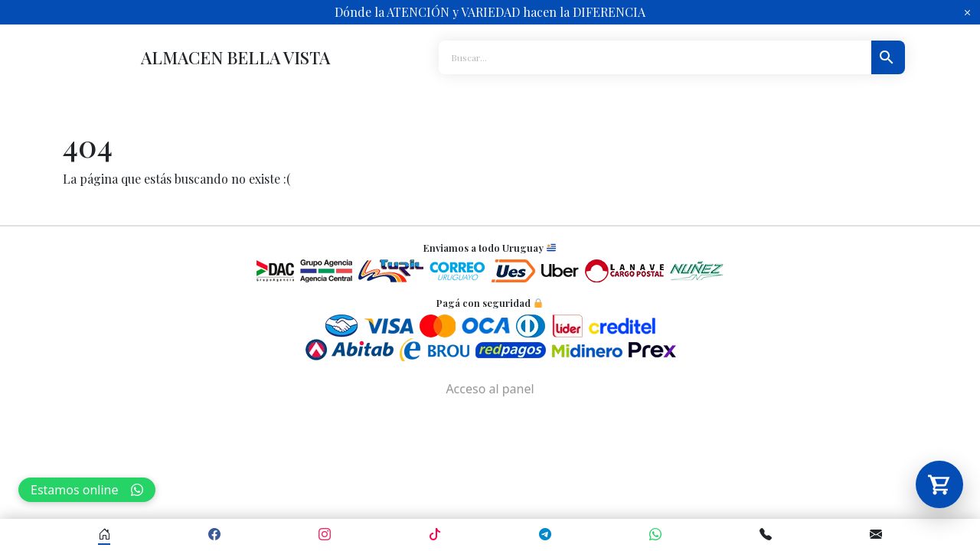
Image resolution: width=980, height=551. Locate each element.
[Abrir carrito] (939, 484)
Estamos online (87, 490)
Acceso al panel (490, 389)
